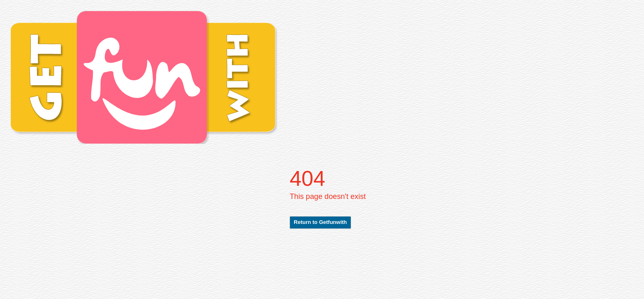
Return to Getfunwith (320, 222)
